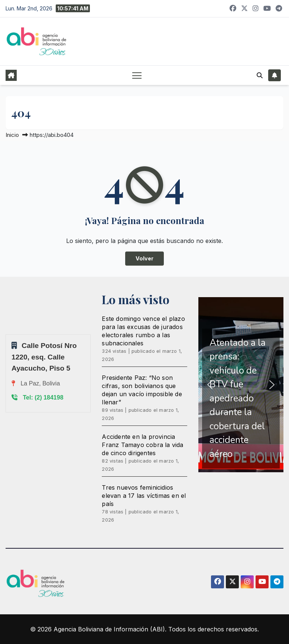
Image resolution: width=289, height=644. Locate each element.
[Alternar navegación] (137, 75)
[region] (241, 385)
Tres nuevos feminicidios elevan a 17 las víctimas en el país (144, 496)
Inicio (12, 135)
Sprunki (7, 334)
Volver (144, 258)
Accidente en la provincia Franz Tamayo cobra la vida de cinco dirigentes (142, 445)
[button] (260, 75)
